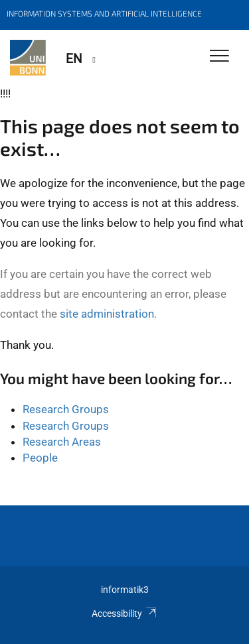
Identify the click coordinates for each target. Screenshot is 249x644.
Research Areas (62, 442)
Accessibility (124, 613)
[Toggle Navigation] (219, 57)
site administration (107, 314)
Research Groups (66, 409)
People (40, 458)
